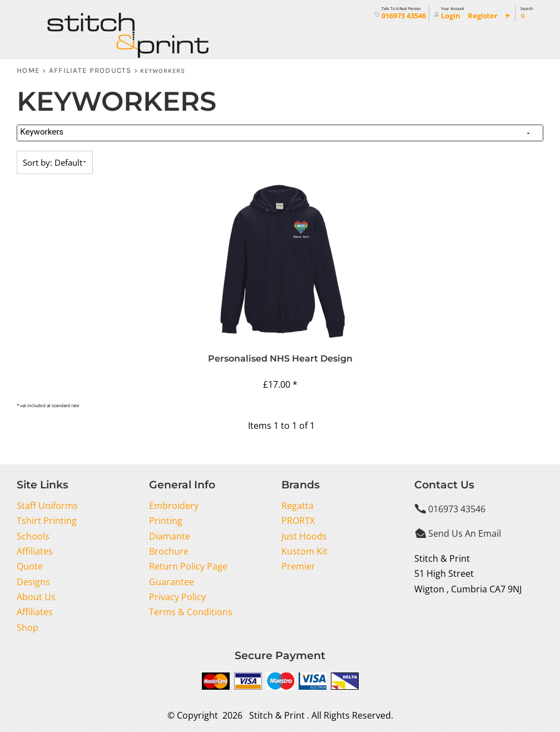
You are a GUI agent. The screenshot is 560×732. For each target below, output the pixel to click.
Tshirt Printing (47, 521)
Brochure (169, 551)
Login (451, 16)
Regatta (298, 506)
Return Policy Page (188, 566)
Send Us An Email (465, 533)
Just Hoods (304, 536)
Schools (33, 536)
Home (28, 70)
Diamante (170, 536)
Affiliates (35, 551)
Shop (28, 627)
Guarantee (172, 582)
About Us (36, 597)
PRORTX (298, 521)
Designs (33, 582)
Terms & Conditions (191, 612)
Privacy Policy (177, 597)
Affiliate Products (90, 70)
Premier (298, 566)
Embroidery (174, 506)
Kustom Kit (304, 551)
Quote (30, 566)
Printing (166, 521)
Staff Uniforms (47, 506)
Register (483, 16)
